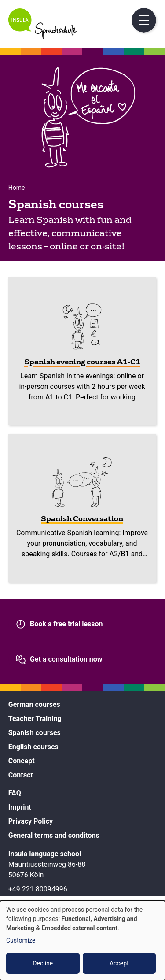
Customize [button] (21, 940)
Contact (21, 775)
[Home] (42, 37)
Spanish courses (35, 733)
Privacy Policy (31, 821)
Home (17, 188)
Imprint (20, 807)
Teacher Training (35, 719)
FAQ (15, 793)
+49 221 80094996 (38, 889)
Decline (43, 963)
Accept (119, 963)
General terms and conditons (54, 835)
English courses (33, 747)
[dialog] (82, 940)
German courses (34, 704)
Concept (22, 761)
